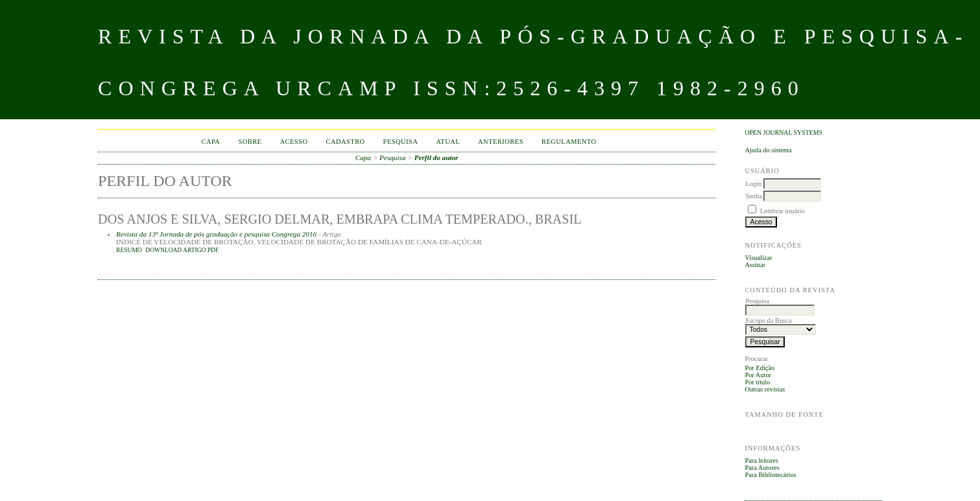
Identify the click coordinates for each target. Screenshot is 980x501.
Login (753, 184)
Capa (211, 142)
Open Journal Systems (783, 133)
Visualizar (758, 258)
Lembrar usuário (783, 211)
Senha (753, 196)
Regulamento (569, 142)
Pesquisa (401, 142)
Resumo (129, 250)
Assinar (755, 265)
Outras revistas (765, 389)
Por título (757, 382)
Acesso (293, 142)
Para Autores (762, 468)
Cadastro (345, 142)
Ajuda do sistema (768, 150)
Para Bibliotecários (770, 475)
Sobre (250, 142)
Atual (448, 142)
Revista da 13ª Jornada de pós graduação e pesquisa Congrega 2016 (216, 234)
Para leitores (761, 460)
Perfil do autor (436, 157)
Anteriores (501, 142)
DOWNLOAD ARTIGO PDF (182, 250)
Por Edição (759, 368)
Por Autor (758, 375)
